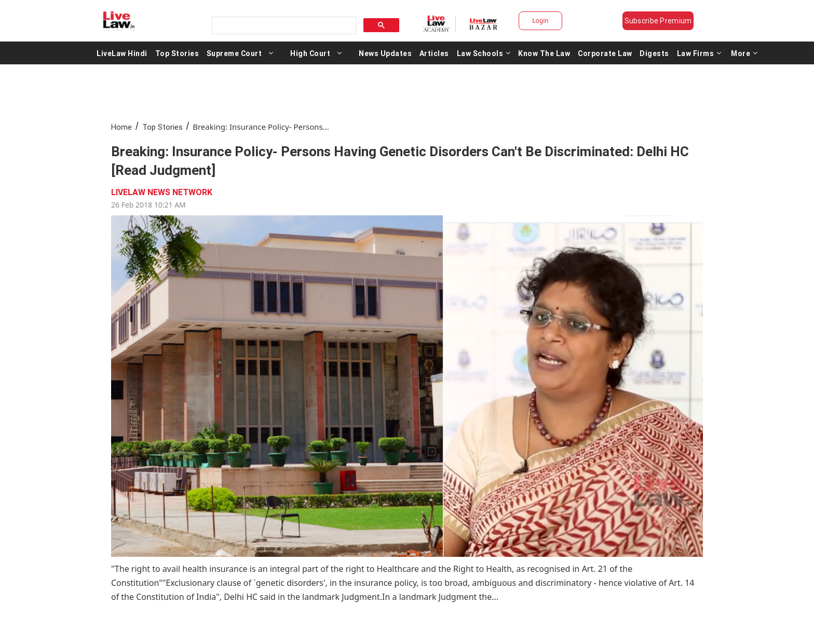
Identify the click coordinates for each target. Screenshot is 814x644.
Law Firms (699, 53)
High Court (310, 53)
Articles (434, 53)
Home (121, 127)
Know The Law (544, 53)
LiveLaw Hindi (122, 53)
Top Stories (177, 53)
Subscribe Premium (658, 21)
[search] (283, 26)
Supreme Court (234, 53)
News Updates (385, 53)
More (744, 53)
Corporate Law (605, 53)
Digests (654, 53)
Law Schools (484, 53)
